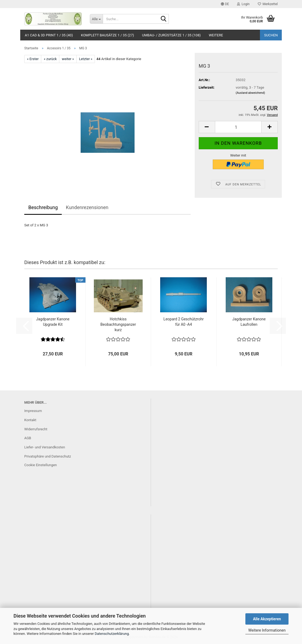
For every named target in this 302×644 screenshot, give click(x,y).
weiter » (68, 59)
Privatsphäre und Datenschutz (48, 456)
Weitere (216, 35)
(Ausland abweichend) (250, 93)
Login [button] (243, 4)
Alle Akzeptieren (267, 619)
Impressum (33, 411)
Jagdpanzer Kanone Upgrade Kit (53, 322)
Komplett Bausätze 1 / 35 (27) (107, 35)
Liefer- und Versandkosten (45, 447)
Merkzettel (268, 4)
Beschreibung (43, 207)
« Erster (33, 59)
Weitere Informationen (267, 630)
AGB (28, 438)
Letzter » (86, 59)
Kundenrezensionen (87, 207)
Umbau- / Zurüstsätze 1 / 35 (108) (171, 35)
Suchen (271, 35)
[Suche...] (96, 19)
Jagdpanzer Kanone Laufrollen (249, 322)
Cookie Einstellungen (41, 465)
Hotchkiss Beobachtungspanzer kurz (118, 324)
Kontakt (30, 420)
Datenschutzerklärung (112, 634)
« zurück (50, 59)
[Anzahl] (238, 127)
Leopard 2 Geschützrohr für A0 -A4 (183, 322)
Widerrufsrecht (36, 429)
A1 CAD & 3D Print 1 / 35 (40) (49, 35)
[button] (225, 4)
